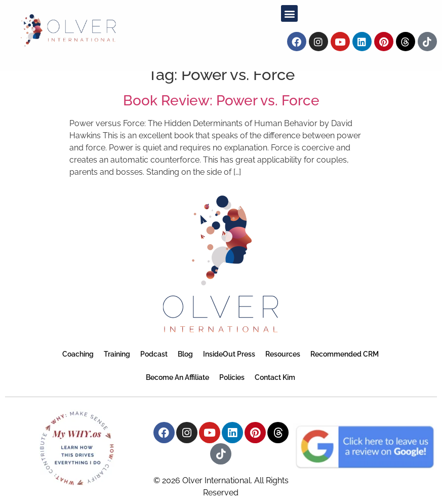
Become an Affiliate (177, 377)
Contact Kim (275, 377)
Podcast (154, 354)
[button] (289, 13)
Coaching (78, 354)
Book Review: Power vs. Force (221, 101)
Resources (283, 354)
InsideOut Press (229, 354)
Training (117, 354)
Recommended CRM (345, 354)
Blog (185, 354)
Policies (232, 377)
